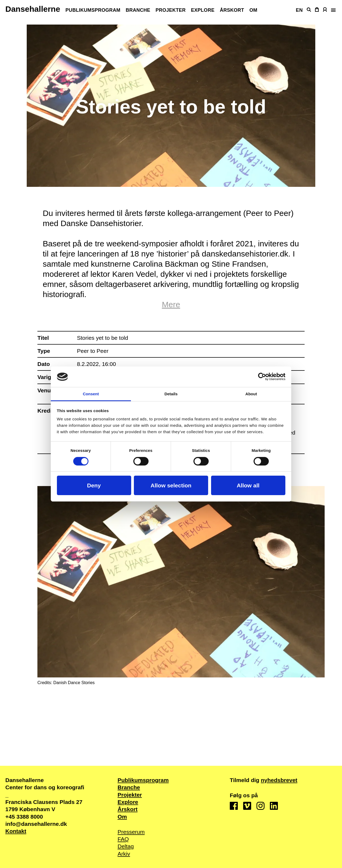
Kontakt (16, 831)
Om (254, 10)
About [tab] (251, 394)
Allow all (248, 485)
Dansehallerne (33, 9)
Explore (203, 10)
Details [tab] (171, 394)
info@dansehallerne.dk (36, 824)
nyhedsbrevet (279, 780)
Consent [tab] (91, 394)
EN (299, 10)
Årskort (232, 10)
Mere (171, 304)
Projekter (170, 10)
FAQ (123, 839)
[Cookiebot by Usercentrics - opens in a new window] (262, 377)
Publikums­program (93, 10)
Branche (138, 10)
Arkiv (124, 854)
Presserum (131, 832)
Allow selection (171, 485)
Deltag (126, 846)
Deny (94, 485)
